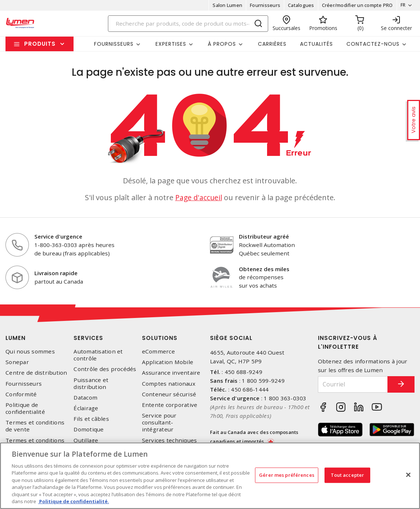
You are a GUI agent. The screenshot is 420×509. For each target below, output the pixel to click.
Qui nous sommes (30, 351)
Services (88, 338)
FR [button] (401, 5)
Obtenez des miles (264, 269)
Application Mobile (168, 362)
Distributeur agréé (264, 236)
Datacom (85, 398)
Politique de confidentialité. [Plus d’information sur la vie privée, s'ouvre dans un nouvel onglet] (74, 501)
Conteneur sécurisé (169, 394)
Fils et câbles (91, 419)
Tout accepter (348, 475)
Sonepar (17, 362)
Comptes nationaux (169, 384)
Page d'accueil (199, 197)
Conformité (21, 394)
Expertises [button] (171, 44)
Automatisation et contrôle (98, 355)
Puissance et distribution (91, 383)
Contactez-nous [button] (373, 44)
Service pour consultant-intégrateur (159, 422)
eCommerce (158, 351)
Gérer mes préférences (287, 475)
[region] (210, 476)
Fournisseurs (263, 5)
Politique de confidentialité (25, 408)
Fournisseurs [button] (114, 44)
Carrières (272, 44)
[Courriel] (348, 384)
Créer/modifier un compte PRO (355, 5)
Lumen (16, 338)
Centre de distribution (36, 373)
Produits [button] (40, 44)
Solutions (160, 338)
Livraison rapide (56, 273)
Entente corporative (170, 405)
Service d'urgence (58, 236)
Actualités (316, 44)
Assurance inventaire (171, 373)
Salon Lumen (225, 5)
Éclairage (86, 408)
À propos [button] (222, 44)
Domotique (89, 429)
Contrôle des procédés (105, 369)
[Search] (188, 24)
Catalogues (299, 5)
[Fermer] (408, 475)
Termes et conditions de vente (35, 426)
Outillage (86, 440)
